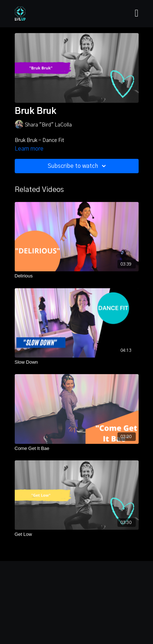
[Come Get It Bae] (77, 448)
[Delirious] (77, 276)
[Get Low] (77, 534)
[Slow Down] (77, 362)
